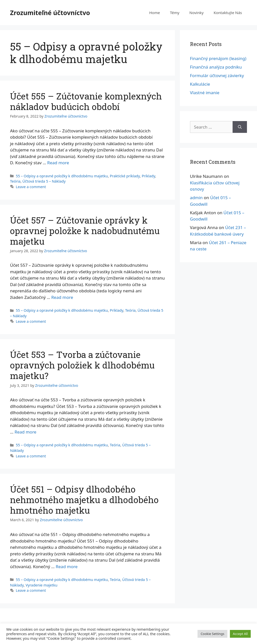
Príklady (149, 176)
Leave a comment (31, 187)
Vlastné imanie (205, 93)
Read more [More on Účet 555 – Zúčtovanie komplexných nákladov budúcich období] (58, 163)
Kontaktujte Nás (228, 13)
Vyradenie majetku (42, 585)
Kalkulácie (200, 84)
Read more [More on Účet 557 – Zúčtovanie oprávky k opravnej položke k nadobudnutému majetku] (62, 297)
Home (154, 13)
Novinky (197, 13)
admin (196, 198)
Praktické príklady (125, 176)
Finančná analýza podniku (216, 67)
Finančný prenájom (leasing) (218, 58)
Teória (15, 181)
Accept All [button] (240, 634)
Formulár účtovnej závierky (217, 75)
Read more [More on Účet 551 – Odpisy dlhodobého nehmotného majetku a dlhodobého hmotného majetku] (67, 567)
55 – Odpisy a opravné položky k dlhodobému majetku (62, 176)
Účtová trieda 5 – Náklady (44, 181)
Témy (175, 13)
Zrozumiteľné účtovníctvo (50, 13)
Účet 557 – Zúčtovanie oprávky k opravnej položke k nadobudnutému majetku (85, 231)
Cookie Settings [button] (212, 634)
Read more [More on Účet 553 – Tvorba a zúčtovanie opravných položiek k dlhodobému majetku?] (25, 432)
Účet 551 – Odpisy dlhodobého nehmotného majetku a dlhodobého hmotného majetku (84, 500)
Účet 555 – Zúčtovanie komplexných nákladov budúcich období (86, 101)
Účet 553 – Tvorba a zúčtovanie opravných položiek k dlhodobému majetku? (82, 365)
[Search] (240, 127)
